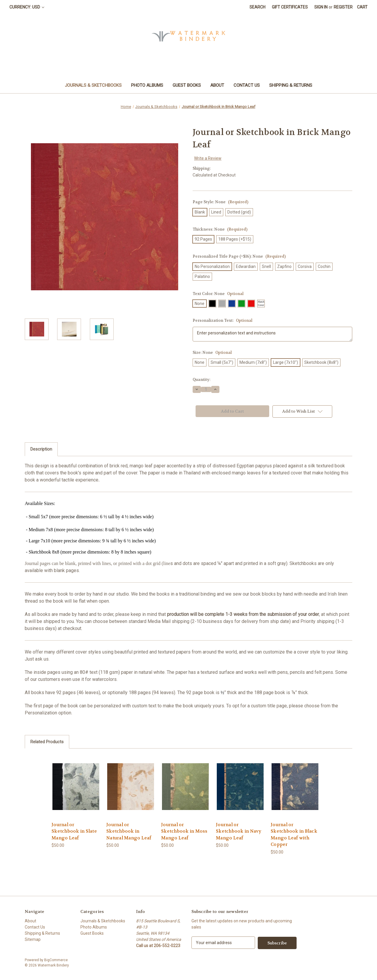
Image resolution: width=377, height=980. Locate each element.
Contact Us (247, 85)
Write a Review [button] (208, 158)
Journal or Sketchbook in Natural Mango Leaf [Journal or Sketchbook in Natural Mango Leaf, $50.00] (129, 831)
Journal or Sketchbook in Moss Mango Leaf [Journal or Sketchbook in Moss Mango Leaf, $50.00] (184, 831)
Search (257, 7)
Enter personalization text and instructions (272, 334)
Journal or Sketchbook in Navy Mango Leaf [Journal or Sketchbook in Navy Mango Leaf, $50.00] (239, 831)
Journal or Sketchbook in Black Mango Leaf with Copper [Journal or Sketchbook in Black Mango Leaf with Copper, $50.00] (294, 835)
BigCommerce (56, 960)
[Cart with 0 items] (362, 7)
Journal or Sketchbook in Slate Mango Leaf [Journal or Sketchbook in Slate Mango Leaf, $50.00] (74, 831)
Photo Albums (147, 85)
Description (41, 449)
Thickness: (220, 229)
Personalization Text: (223, 320)
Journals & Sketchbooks (93, 85)
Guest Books (187, 85)
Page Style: (220, 202)
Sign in (321, 7)
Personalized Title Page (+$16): (239, 256)
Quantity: (201, 380)
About (217, 85)
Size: (212, 352)
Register (343, 7)
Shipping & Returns (291, 85)
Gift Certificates (290, 7)
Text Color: (218, 294)
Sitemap (33, 939)
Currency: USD (27, 7)
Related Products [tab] (47, 742)
